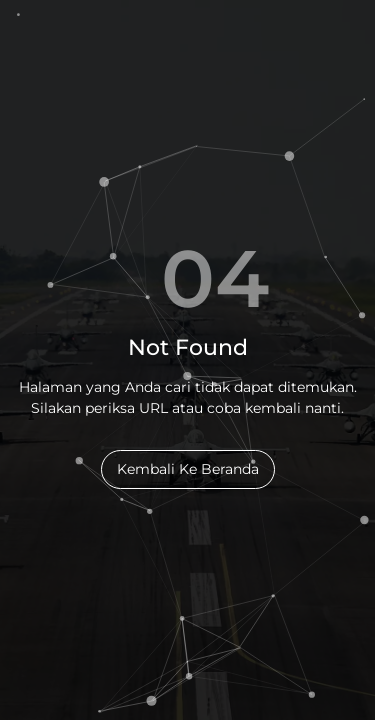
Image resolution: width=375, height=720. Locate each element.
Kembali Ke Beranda (188, 469)
